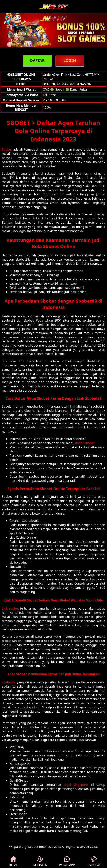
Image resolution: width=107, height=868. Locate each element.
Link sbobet (10, 608)
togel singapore (76, 785)
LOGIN (70, 60)
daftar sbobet (85, 443)
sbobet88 (9, 682)
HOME (13, 862)
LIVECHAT (94, 862)
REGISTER (40, 862)
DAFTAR (37, 60)
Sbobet (7, 149)
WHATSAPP (67, 862)
